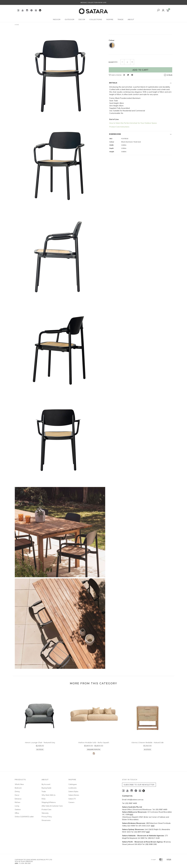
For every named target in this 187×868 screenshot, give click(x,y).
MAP (131, 814)
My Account (46, 784)
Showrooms (46, 820)
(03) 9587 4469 (131, 803)
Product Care (46, 809)
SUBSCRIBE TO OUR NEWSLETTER (139, 785)
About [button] (131, 19)
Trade (44, 791)
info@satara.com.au (135, 800)
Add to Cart (140, 88)
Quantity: (113, 81)
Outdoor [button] (70, 19)
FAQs (44, 799)
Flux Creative (27, 861)
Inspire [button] (110, 19)
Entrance (18, 799)
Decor (17, 795)
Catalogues (73, 784)
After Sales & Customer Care (52, 806)
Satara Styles (73, 791)
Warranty (45, 813)
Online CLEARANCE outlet (24, 817)
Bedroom (18, 788)
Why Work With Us (49, 795)
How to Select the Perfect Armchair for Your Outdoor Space (133, 142)
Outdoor (18, 809)
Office (17, 813)
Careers (71, 802)
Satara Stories (74, 795)
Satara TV (72, 799)
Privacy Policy (47, 817)
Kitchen (18, 802)
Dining (17, 791)
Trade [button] (121, 19)
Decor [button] (82, 19)
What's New (19, 784)
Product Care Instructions (119, 145)
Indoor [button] (57, 19)
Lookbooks (73, 788)
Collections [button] (96, 19)
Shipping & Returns (49, 802)
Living (17, 806)
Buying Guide (46, 788)
